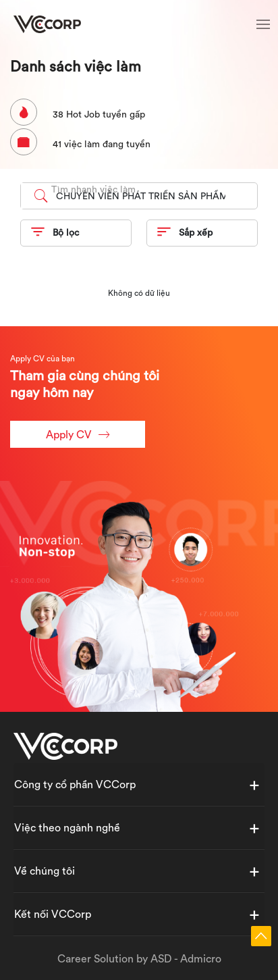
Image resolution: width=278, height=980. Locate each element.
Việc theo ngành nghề (67, 827)
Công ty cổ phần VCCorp (75, 784)
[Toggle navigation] (263, 26)
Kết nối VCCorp (53, 914)
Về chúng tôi (45, 871)
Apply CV (78, 435)
